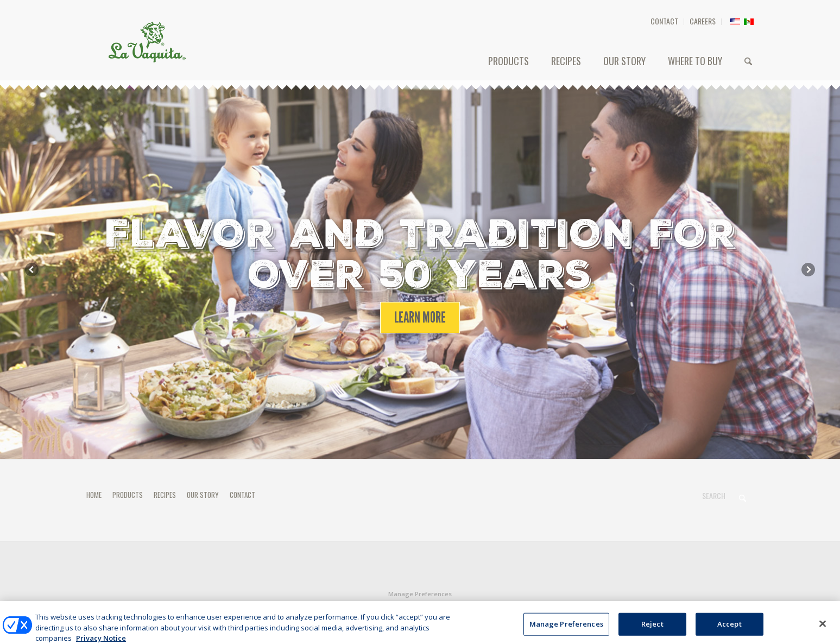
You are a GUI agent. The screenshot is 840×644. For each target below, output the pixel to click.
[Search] (748, 61)
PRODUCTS (128, 495)
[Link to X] (746, 608)
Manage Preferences (420, 594)
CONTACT (664, 21)
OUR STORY (203, 495)
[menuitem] (665, 22)
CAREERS (703, 21)
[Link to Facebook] (730, 608)
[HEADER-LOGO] (147, 42)
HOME (94, 495)
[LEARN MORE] (420, 318)
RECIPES (165, 495)
